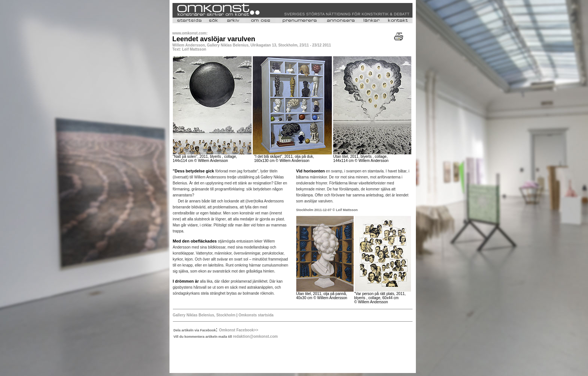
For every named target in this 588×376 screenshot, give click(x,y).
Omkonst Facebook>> (238, 330)
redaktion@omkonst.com (255, 336)
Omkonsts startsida (255, 315)
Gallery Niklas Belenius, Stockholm (205, 315)
